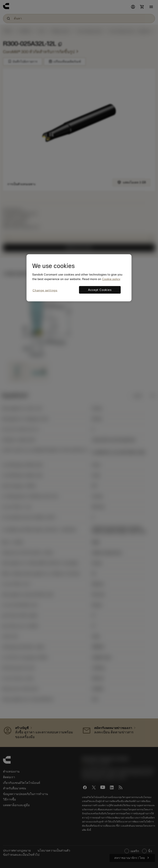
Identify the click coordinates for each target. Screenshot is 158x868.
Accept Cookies (100, 290)
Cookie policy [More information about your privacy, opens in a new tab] (111, 279)
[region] (79, 278)
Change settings (45, 290)
